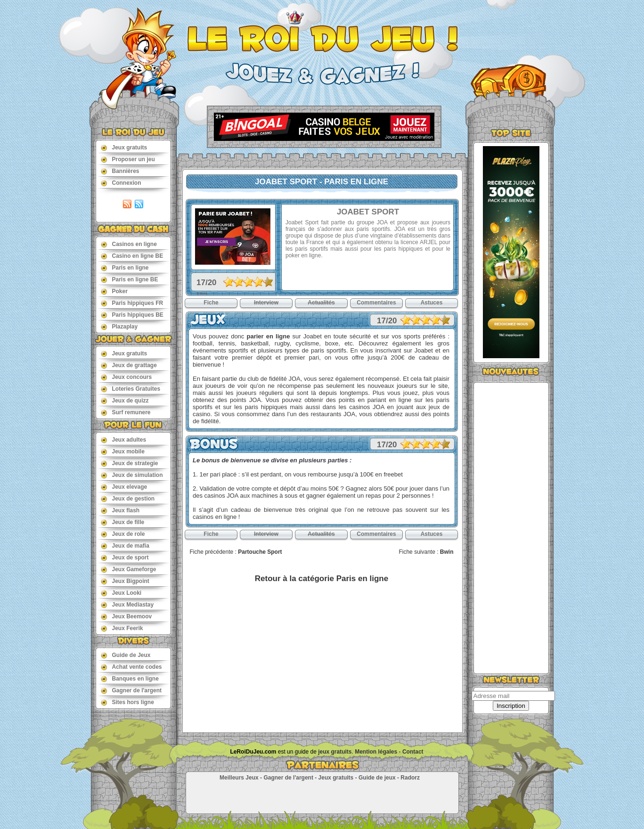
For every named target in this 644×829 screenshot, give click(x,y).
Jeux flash (120, 510)
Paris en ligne (125, 267)
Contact (413, 752)
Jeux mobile (123, 451)
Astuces (432, 303)
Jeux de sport (125, 557)
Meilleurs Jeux (239, 778)
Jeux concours (126, 377)
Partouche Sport (260, 552)
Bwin (447, 552)
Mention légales (376, 752)
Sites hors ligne (127, 702)
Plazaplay (119, 326)
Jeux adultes (124, 439)
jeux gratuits (335, 752)
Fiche (211, 303)
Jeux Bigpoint (125, 581)
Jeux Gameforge (129, 569)
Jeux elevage (124, 487)
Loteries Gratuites (131, 389)
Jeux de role (123, 534)
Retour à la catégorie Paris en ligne (322, 579)
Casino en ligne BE (132, 256)
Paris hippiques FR (132, 303)
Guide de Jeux (126, 655)
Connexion (121, 183)
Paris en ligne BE (130, 279)
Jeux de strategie (130, 463)
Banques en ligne (130, 678)
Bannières (120, 171)
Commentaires (376, 303)
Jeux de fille (123, 522)
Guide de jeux (377, 778)
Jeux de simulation (132, 475)
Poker (114, 291)
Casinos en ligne (129, 244)
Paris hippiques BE (132, 315)
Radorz (410, 778)
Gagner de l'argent (131, 690)
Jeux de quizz (125, 400)
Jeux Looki (121, 593)
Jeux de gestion (128, 498)
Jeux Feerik (122, 628)
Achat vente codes (131, 667)
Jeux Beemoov (126, 616)
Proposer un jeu (128, 159)
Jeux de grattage (129, 365)
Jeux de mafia (125, 546)
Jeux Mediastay (127, 604)
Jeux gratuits (124, 147)
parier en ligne (269, 336)
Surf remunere (126, 412)
